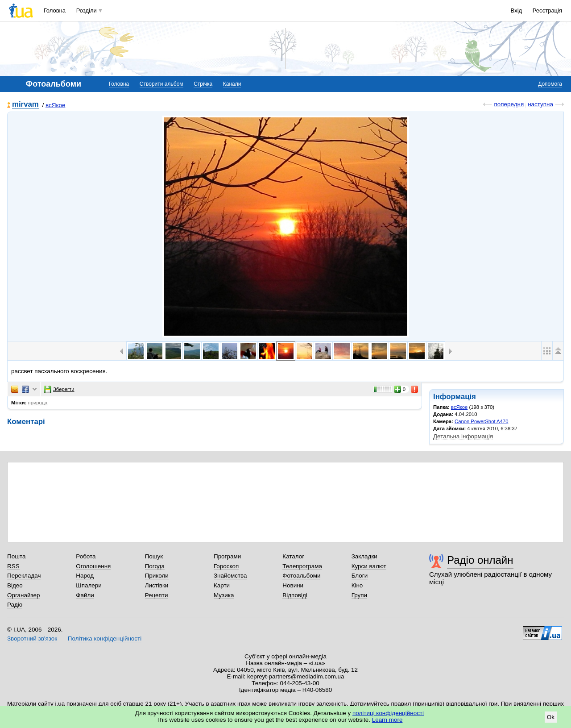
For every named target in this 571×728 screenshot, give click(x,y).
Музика (224, 595)
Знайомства (230, 576)
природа (38, 403)
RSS (13, 566)
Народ (85, 576)
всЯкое (55, 105)
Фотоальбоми (301, 576)
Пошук (154, 556)
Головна (55, 10)
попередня (509, 104)
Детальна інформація (463, 436)
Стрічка (203, 84)
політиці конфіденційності (388, 713)
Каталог (293, 556)
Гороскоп (226, 566)
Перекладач (24, 576)
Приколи (157, 576)
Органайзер (23, 595)
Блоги (360, 576)
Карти (222, 585)
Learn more (387, 720)
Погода (155, 566)
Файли (85, 595)
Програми (227, 556)
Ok (551, 717)
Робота (86, 556)
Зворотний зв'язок (32, 639)
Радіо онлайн (480, 560)
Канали (232, 84)
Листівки (157, 585)
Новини (293, 585)
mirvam (25, 105)
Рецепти (157, 595)
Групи (359, 595)
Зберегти (59, 389)
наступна (540, 104)
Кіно (357, 585)
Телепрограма (302, 566)
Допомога (550, 84)
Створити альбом (161, 84)
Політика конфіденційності (105, 639)
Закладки (364, 556)
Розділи (87, 10)
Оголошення (93, 566)
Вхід (517, 10)
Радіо (15, 605)
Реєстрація (547, 10)
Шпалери (89, 585)
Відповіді (295, 595)
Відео (15, 585)
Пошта (16, 556)
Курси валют (369, 566)
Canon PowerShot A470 (481, 421)
